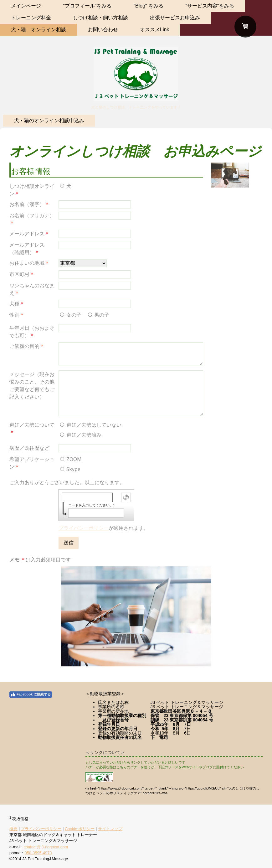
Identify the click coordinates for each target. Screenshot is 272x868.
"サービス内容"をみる (210, 6)
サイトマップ (110, 829)
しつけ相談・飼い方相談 (100, 18)
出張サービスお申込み (175, 18)
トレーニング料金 (31, 18)
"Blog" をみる (148, 6)
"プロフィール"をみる (87, 6)
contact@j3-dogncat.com (46, 847)
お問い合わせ (103, 30)
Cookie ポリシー (80, 829)
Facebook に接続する (31, 695)
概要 (13, 829)
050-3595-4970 (38, 853)
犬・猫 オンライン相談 (38, 30)
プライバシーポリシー (84, 528)
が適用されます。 (104, 528)
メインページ (26, 6)
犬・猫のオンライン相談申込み (49, 120)
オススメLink (154, 30)
